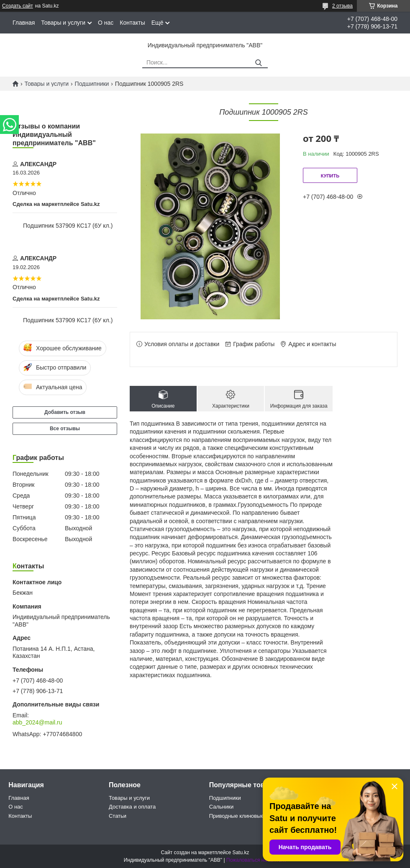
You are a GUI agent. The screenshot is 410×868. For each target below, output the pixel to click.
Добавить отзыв (65, 412)
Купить (330, 176)
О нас (106, 23)
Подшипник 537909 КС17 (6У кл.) (68, 226)
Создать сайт (18, 6)
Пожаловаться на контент (256, 860)
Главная (24, 23)
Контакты (132, 23)
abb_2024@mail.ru (37, 722)
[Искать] (258, 63)
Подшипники (92, 84)
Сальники (222, 807)
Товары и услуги (63, 23)
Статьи (118, 816)
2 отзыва (342, 6)
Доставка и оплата (132, 807)
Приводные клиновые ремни (245, 816)
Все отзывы (65, 429)
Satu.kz (241, 853)
